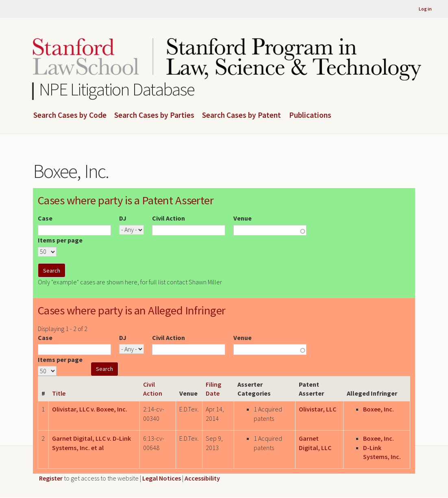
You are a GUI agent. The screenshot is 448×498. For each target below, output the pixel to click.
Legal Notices (162, 478)
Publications (310, 115)
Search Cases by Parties (154, 115)
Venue (242, 218)
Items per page (60, 240)
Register (51, 478)
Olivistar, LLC (318, 409)
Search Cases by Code (70, 115)
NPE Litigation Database (117, 89)
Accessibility (202, 478)
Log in (425, 9)
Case (45, 218)
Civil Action (169, 218)
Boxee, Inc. (378, 409)
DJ (123, 218)
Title (59, 393)
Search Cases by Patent (241, 115)
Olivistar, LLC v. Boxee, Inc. (90, 409)
